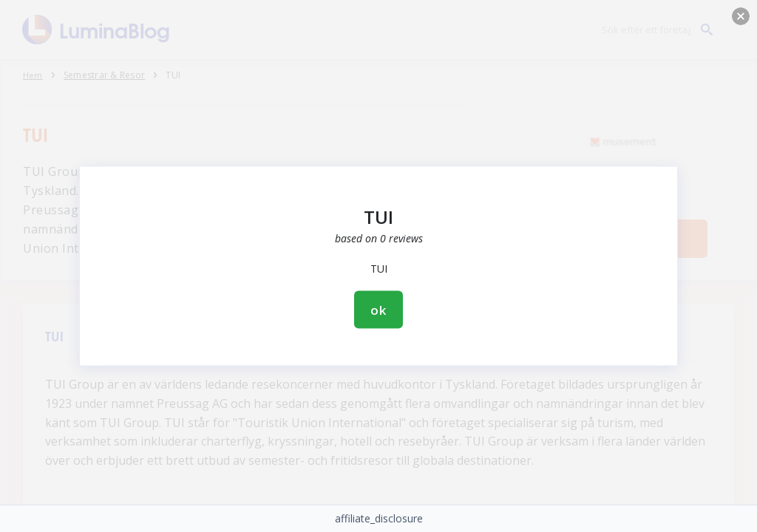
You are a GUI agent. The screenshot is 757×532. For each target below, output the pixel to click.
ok (378, 310)
